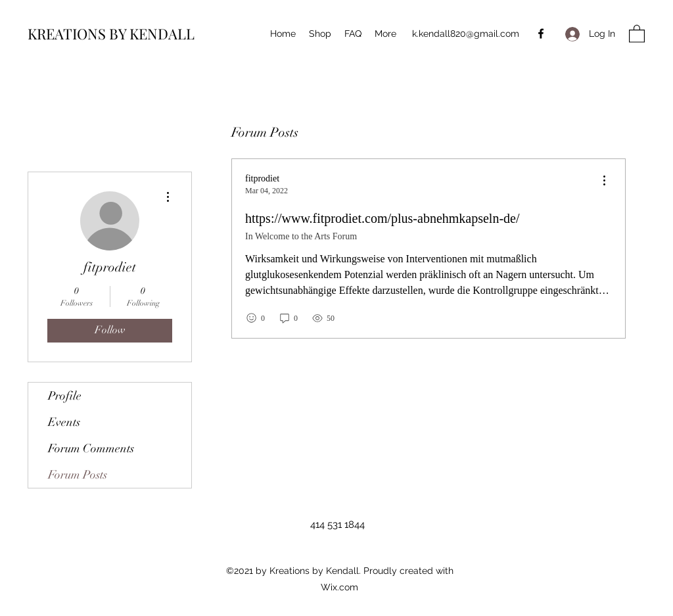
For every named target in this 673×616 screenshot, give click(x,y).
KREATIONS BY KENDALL (111, 34)
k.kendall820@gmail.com (466, 34)
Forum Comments (91, 448)
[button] (637, 33)
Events (64, 422)
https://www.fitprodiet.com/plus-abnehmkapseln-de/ (383, 218)
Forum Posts (78, 475)
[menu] (604, 181)
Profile (65, 396)
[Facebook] (541, 34)
